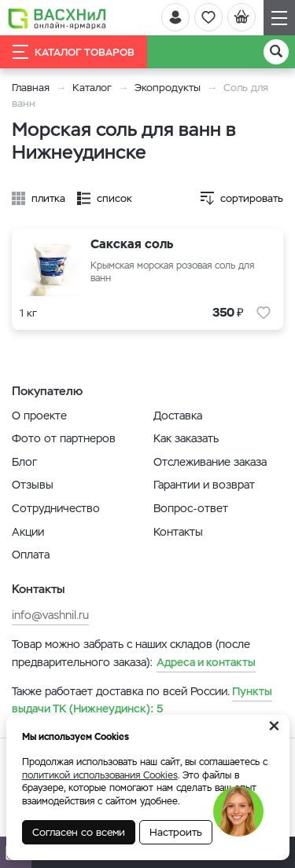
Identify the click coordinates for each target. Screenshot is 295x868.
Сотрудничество (56, 508)
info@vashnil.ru (50, 615)
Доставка (178, 416)
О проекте (39, 416)
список (114, 198)
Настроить (176, 832)
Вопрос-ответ (191, 508)
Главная (31, 88)
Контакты (178, 532)
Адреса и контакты (206, 662)
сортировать (252, 198)
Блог (24, 462)
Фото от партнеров (64, 438)
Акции (28, 532)
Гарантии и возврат (204, 485)
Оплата (31, 555)
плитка (48, 198)
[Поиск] (276, 52)
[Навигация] (279, 18)
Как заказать (186, 438)
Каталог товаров (74, 52)
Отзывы (33, 485)
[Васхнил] (57, 18)
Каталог (92, 88)
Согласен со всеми (79, 832)
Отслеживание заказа (210, 462)
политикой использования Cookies (100, 775)
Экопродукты (168, 88)
